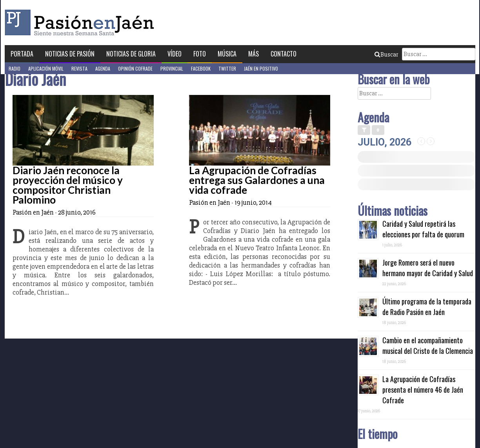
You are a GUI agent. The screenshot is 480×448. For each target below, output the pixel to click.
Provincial (172, 68)
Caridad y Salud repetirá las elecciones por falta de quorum (423, 229)
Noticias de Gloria (131, 54)
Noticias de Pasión (70, 54)
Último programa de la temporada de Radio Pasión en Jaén (427, 307)
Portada (22, 54)
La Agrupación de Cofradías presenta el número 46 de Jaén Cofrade (423, 390)
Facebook (201, 68)
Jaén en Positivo (261, 68)
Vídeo (175, 54)
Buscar (386, 55)
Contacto (284, 54)
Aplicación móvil (46, 68)
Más (254, 54)
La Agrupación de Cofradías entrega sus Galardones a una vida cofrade (257, 180)
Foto (200, 54)
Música (227, 54)
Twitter (227, 68)
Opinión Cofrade (135, 68)
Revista (79, 68)
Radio (15, 68)
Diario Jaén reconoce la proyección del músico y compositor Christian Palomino (68, 185)
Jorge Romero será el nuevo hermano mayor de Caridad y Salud (428, 268)
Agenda (103, 68)
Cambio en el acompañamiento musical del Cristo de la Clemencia (428, 345)
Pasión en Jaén (82, 23)
